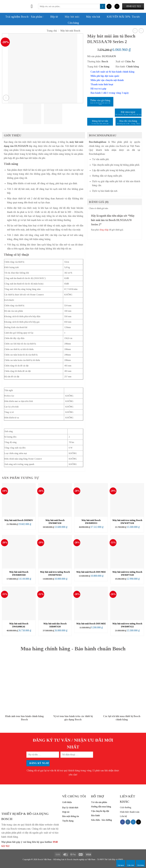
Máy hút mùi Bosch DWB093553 (91, 522)
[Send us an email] (139, 822)
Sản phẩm (37, 17)
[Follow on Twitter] (133, 822)
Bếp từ (51, 17)
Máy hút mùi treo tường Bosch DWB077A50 (127, 573)
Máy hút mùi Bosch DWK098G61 (19, 625)
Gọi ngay (121, 863)
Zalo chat (131, 863)
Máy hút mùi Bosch (70, 31)
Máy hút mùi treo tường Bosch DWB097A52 (127, 625)
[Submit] (103, 6)
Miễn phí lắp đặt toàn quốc (105, 76)
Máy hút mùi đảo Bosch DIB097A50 (55, 625)
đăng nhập (104, 230)
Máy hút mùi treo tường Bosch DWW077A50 (127, 522)
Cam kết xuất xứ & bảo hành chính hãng (112, 72)
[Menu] (33, 6)
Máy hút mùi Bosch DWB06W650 (19, 573)
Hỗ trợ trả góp (98, 89)
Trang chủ (52, 31)
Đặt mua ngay (128, 112)
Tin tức (136, 17)
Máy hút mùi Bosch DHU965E (91, 572)
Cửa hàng (140, 863)
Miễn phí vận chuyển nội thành (107, 80)
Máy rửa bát (90, 17)
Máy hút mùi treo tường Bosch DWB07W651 (55, 573)
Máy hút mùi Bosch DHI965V (19, 520)
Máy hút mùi (69, 17)
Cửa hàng (73, 23)
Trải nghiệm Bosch (17, 17)
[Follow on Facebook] (123, 822)
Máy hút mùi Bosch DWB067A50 (55, 522)
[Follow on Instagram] (128, 822)
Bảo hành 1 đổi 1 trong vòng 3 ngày (110, 93)
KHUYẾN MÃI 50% (116, 17)
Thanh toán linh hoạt (102, 84)
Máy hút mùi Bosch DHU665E (91, 624)
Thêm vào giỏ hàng (100, 100)
